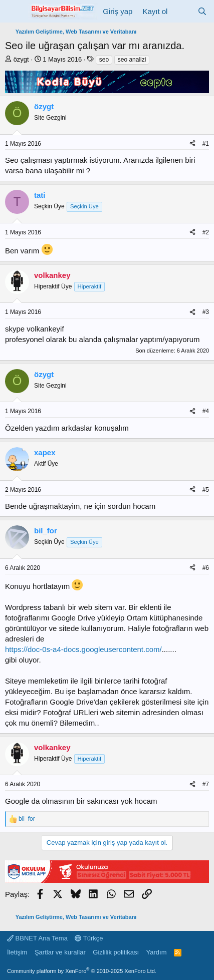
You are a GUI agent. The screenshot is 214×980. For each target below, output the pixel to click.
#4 (206, 411)
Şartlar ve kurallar (60, 952)
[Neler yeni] (182, 11)
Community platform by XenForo (82, 971)
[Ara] (202, 11)
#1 (206, 144)
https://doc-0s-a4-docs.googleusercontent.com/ (83, 649)
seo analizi (132, 60)
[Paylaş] (192, 144)
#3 (206, 312)
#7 (206, 784)
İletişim (17, 952)
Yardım (157, 952)
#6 (206, 568)
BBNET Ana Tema (37, 938)
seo (104, 60)
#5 (206, 490)
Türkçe (89, 938)
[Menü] (14, 12)
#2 (206, 232)
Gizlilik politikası (116, 952)
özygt (21, 59)
